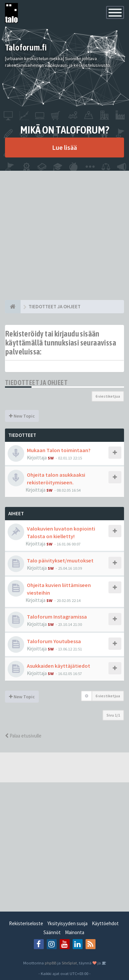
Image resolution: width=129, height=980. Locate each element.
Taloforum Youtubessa (54, 641)
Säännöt (52, 932)
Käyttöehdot (105, 923)
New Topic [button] (22, 416)
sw (51, 458)
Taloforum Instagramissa (57, 617)
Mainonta (75, 932)
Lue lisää (64, 147)
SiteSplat (69, 963)
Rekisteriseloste (26, 923)
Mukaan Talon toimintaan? (59, 450)
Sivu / (113, 715)
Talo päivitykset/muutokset (60, 560)
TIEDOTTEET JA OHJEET (36, 383)
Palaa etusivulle (23, 736)
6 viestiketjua (108, 396)
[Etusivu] (13, 307)
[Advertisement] (64, 235)
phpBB (51, 963)
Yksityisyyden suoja (67, 923)
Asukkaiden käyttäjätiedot (59, 666)
